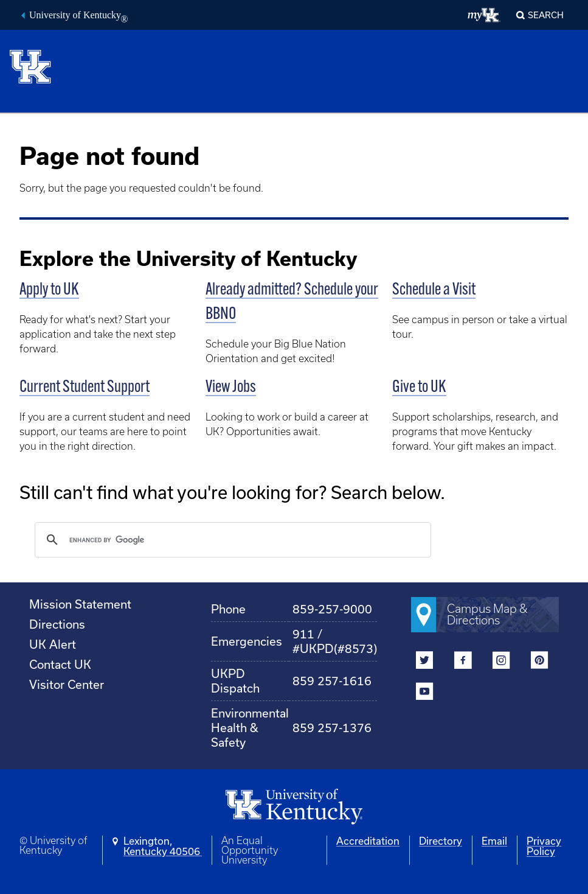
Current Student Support (85, 388)
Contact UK (60, 664)
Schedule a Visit (434, 290)
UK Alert (53, 644)
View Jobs (231, 388)
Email (494, 841)
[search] (231, 540)
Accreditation (368, 841)
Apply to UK (49, 290)
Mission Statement (80, 604)
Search (546, 15)
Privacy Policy (544, 846)
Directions (57, 624)
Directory (441, 841)
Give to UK (419, 388)
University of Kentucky (78, 16)
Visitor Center (67, 684)
